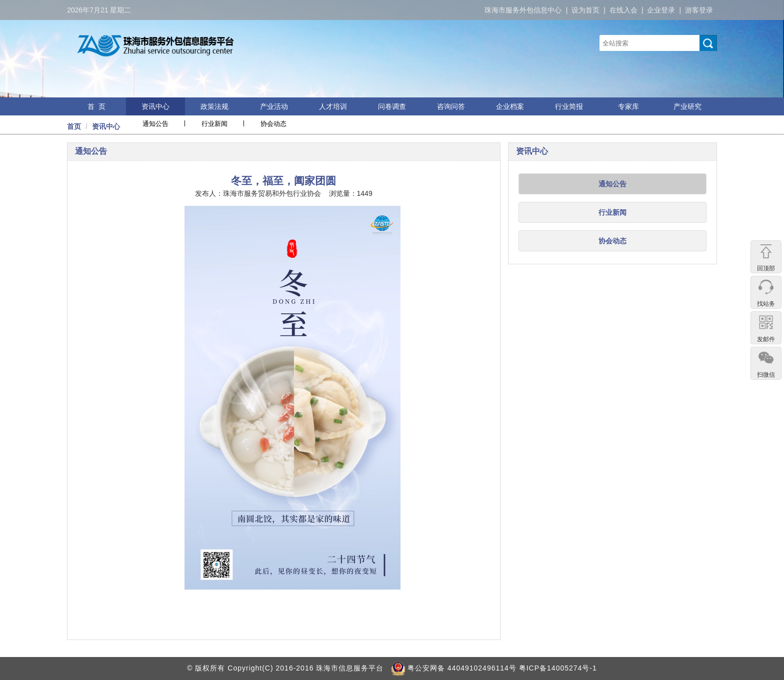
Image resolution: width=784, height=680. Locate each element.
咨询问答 (451, 106)
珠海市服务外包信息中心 (523, 10)
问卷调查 (392, 106)
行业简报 (569, 106)
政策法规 (214, 106)
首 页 (96, 106)
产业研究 (687, 106)
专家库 (628, 106)
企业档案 (510, 106)
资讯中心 (155, 106)
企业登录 (661, 10)
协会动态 (273, 124)
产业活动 (274, 106)
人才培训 (333, 106)
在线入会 (623, 10)
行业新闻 (214, 124)
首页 (74, 126)
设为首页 (585, 10)
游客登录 (699, 10)
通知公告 (155, 124)
